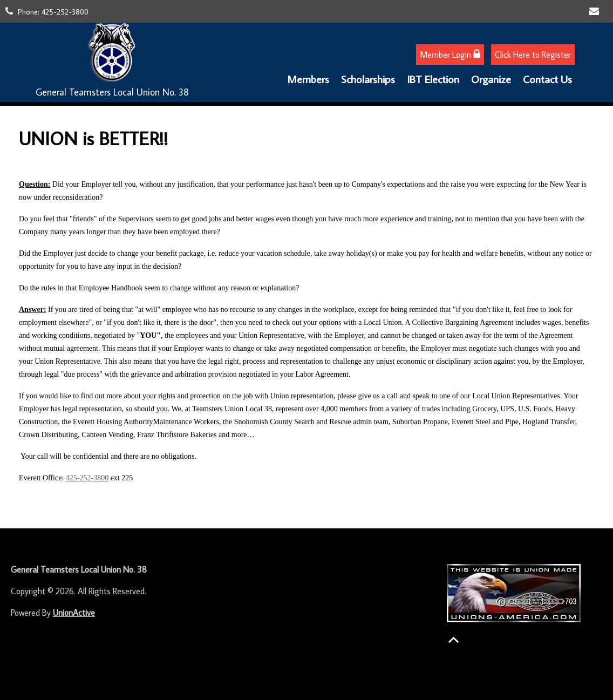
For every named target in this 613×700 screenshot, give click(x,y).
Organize (491, 79)
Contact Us (547, 79)
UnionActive (74, 613)
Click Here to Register (533, 55)
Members (308, 79)
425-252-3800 (65, 12)
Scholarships (368, 79)
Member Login (450, 54)
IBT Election (433, 79)
